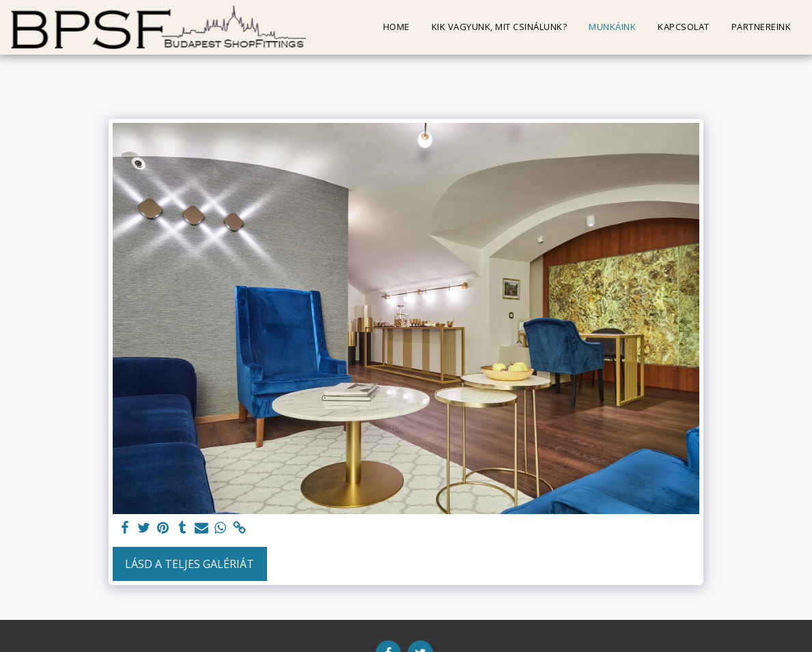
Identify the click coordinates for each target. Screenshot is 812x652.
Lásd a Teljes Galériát (190, 564)
